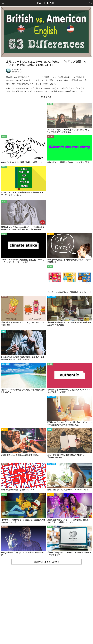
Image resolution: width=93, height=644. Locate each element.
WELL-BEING (52, 297)
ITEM (4, 332)
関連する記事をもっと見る (46, 562)
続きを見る (46, 97)
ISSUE (50, 104)
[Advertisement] (46, 604)
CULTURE (51, 137)
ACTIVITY (51, 234)
